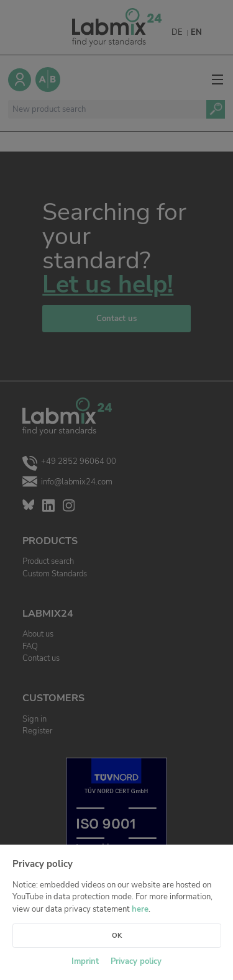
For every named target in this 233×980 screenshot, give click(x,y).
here (140, 909)
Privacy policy (136, 961)
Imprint (85, 961)
